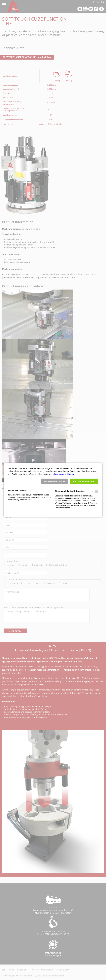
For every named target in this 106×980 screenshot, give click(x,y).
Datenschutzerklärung (64, 474)
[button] (55, 481)
